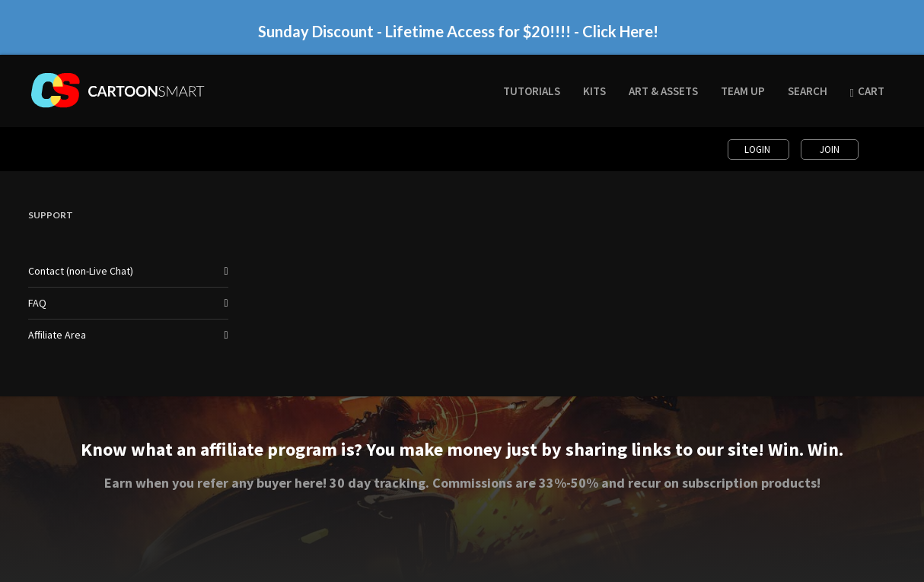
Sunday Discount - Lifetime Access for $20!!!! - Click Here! (458, 31)
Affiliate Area (57, 335)
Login (758, 149)
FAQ (37, 303)
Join (830, 149)
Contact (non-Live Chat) (81, 271)
